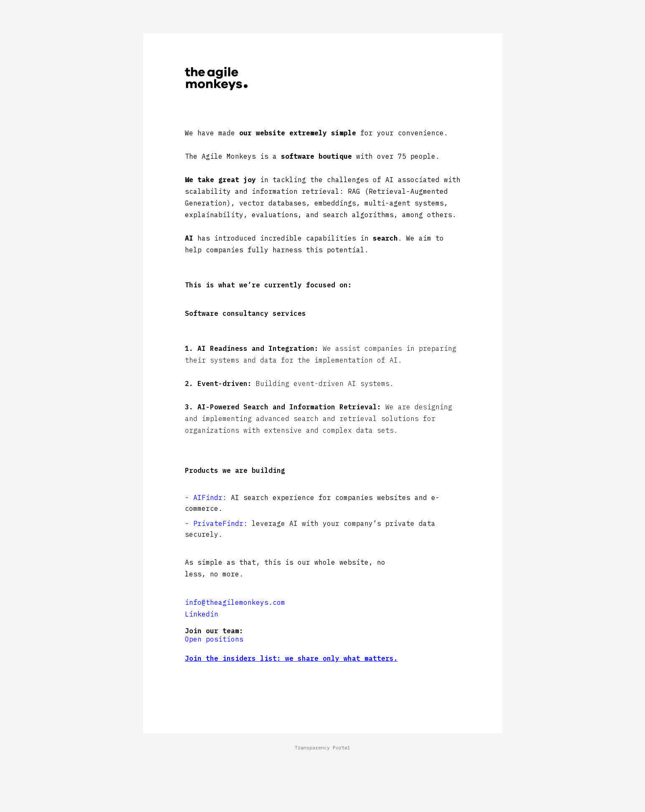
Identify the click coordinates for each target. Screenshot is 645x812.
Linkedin (202, 614)
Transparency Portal (322, 747)
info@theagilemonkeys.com (235, 602)
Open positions (214, 639)
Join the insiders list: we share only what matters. (291, 658)
